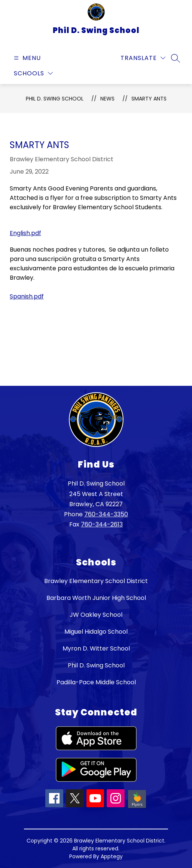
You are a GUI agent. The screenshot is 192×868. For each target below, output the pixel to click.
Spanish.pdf (27, 296)
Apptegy (112, 856)
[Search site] (176, 58)
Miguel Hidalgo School (96, 632)
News (107, 99)
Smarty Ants (149, 99)
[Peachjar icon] (137, 807)
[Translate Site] (143, 58)
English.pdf (25, 233)
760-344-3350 (106, 514)
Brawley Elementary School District (96, 581)
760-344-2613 (102, 524)
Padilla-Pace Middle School (96, 682)
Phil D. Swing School (55, 99)
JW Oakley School (96, 615)
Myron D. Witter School (96, 648)
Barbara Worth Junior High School (96, 598)
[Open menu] (26, 58)
